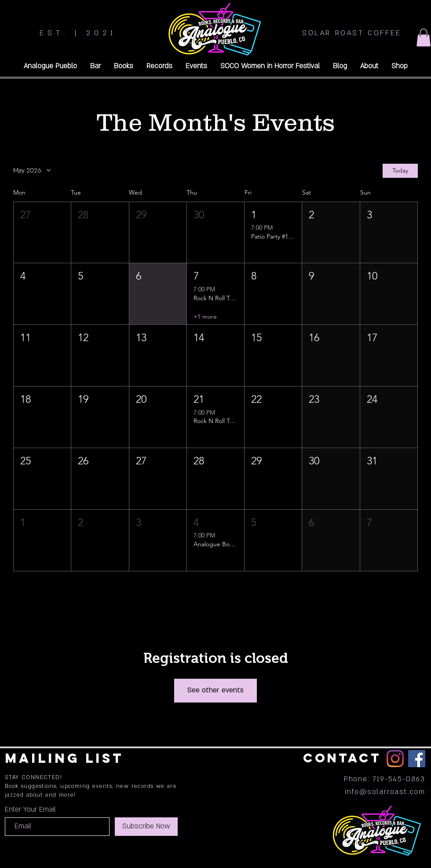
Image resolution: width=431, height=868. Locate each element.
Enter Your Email (30, 809)
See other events (215, 690)
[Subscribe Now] (146, 827)
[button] (424, 38)
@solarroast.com (392, 792)
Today (400, 170)
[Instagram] (395, 759)
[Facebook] (417, 759)
